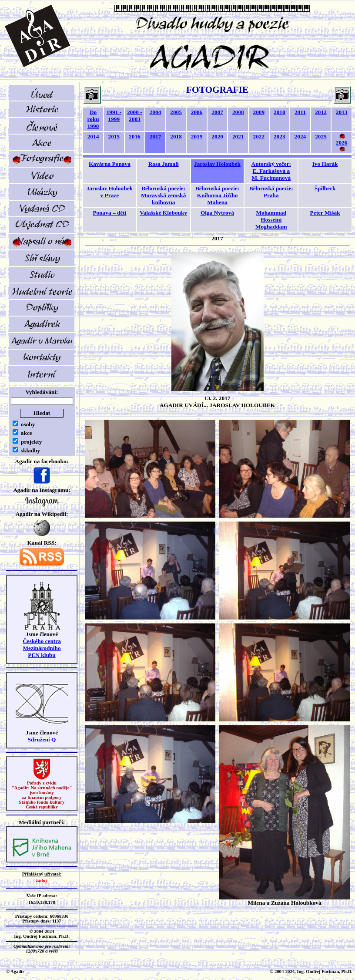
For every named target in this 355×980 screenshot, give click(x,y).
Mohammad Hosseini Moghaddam (271, 220)
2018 (176, 136)
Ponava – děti (109, 213)
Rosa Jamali (164, 164)
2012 (321, 112)
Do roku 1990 (93, 119)
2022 (259, 136)
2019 (197, 136)
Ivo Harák (325, 164)
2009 (259, 112)
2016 (135, 136)
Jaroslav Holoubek (217, 164)
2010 (280, 112)
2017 (156, 136)
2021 (238, 136)
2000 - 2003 (134, 116)
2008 (238, 112)
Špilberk (325, 188)
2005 (176, 112)
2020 (217, 136)
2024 (300, 136)
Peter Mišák (325, 213)
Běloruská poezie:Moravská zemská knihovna (163, 195)
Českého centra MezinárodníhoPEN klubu (42, 648)
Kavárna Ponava (110, 164)
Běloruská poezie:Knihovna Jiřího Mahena (217, 195)
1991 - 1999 (114, 116)
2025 (321, 136)
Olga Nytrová (217, 213)
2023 (280, 136)
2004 (156, 112)
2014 (93, 136)
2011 (300, 112)
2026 (342, 143)
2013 (342, 112)
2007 (217, 112)
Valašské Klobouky (163, 213)
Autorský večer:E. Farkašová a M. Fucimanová (271, 171)
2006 (197, 112)
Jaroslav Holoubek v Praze (110, 192)
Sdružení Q (42, 739)
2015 (114, 136)
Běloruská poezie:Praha (271, 192)
